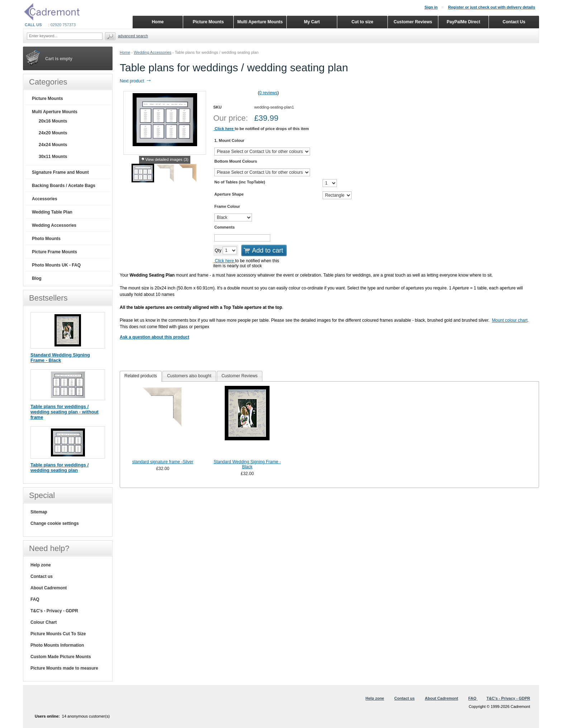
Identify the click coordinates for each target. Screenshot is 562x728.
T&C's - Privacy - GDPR (54, 611)
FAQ (35, 599)
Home (125, 52)
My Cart (312, 22)
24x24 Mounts (53, 145)
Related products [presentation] (141, 376)
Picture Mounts (47, 99)
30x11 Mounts (53, 157)
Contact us (42, 576)
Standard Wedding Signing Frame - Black (247, 464)
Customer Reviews (413, 22)
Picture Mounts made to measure (64, 668)
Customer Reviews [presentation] (240, 376)
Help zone (41, 565)
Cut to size (363, 22)
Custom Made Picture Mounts (61, 657)
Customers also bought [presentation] (189, 376)
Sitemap (39, 512)
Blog (37, 278)
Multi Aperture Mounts (55, 112)
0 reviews (268, 93)
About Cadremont (49, 588)
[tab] (141, 376)
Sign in (431, 7)
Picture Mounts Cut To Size (58, 634)
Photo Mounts (46, 239)
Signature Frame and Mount (60, 172)
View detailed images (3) (167, 159)
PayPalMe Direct (463, 22)
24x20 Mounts (53, 133)
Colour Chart (44, 622)
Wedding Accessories (153, 52)
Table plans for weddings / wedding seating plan (59, 468)
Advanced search (133, 36)
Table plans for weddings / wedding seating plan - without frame (65, 412)
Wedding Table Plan (52, 212)
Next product (136, 81)
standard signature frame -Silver (163, 462)
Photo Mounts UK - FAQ (56, 265)
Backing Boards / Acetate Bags (64, 186)
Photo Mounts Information (57, 645)
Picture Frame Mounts (54, 252)
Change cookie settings (55, 523)
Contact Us (514, 22)
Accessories (45, 199)
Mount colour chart (509, 320)
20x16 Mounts (53, 121)
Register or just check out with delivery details (492, 7)
